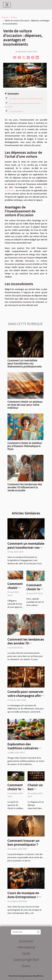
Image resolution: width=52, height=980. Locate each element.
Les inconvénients (16, 111)
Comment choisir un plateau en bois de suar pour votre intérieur (25, 405)
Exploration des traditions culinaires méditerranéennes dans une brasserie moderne (26, 750)
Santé (26, 953)
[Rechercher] (26, 932)
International (26, 947)
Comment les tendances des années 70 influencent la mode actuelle (25, 487)
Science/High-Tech (26, 959)
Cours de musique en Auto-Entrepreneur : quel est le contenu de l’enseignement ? (24, 899)
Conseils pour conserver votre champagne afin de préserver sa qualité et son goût (25, 697)
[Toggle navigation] (7, 5)
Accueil (5, 17)
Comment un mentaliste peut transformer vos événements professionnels (25, 363)
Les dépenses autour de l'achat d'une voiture (26, 99)
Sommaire (13, 94)
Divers (14, 17)
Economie (26, 941)
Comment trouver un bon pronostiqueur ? (23, 842)
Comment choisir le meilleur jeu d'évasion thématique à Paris (25, 446)
